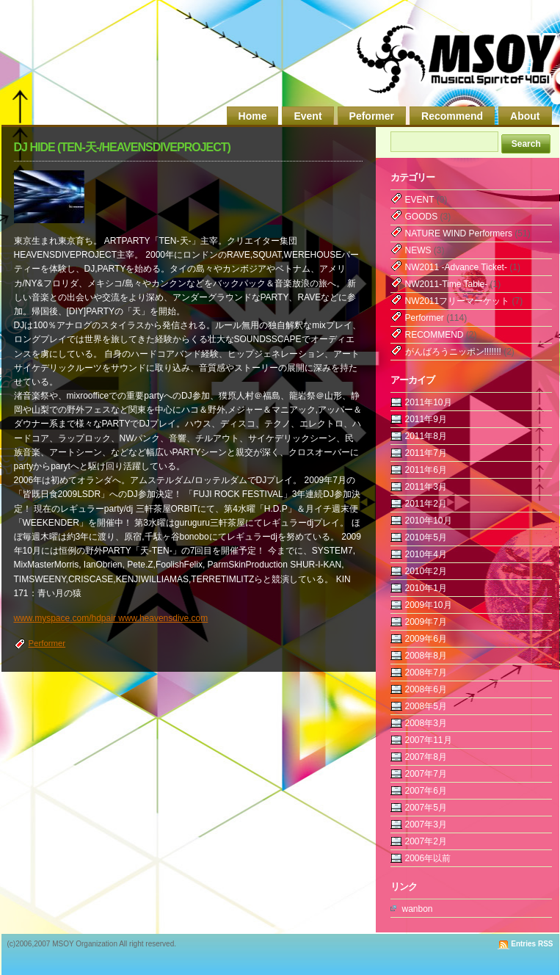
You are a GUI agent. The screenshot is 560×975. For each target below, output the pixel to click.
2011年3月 (426, 487)
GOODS (422, 217)
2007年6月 (426, 791)
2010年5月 (426, 537)
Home (253, 116)
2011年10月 (429, 402)
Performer (47, 643)
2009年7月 (426, 622)
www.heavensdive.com (163, 618)
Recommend (452, 116)
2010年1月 (426, 588)
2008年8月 (426, 656)
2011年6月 (426, 470)
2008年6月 (426, 689)
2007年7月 (426, 774)
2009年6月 (426, 639)
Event (308, 116)
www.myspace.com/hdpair (66, 618)
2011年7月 (426, 453)
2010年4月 (426, 554)
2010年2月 (426, 571)
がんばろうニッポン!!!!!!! (453, 352)
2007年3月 (426, 824)
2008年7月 (426, 673)
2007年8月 (426, 757)
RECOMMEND (434, 335)
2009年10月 (429, 605)
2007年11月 (429, 740)
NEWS (418, 250)
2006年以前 (428, 858)
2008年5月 (426, 706)
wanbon (418, 909)
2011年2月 (426, 504)
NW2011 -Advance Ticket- (456, 267)
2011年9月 (426, 419)
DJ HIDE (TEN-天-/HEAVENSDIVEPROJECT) (122, 147)
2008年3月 (426, 723)
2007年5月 (426, 808)
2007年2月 (426, 841)
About (525, 116)
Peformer (372, 116)
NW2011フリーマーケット (458, 301)
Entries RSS (532, 944)
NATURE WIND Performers (459, 233)
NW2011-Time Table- (447, 284)
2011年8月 (426, 436)
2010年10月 (429, 521)
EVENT (420, 200)
